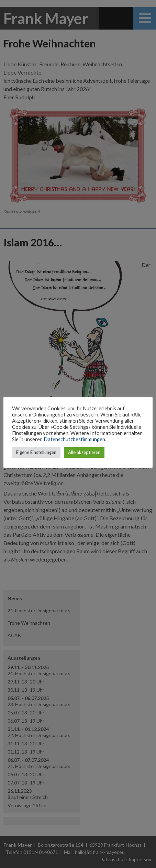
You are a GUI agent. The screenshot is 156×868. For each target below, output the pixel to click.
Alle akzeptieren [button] (84, 452)
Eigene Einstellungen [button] (36, 452)
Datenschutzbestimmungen (74, 439)
